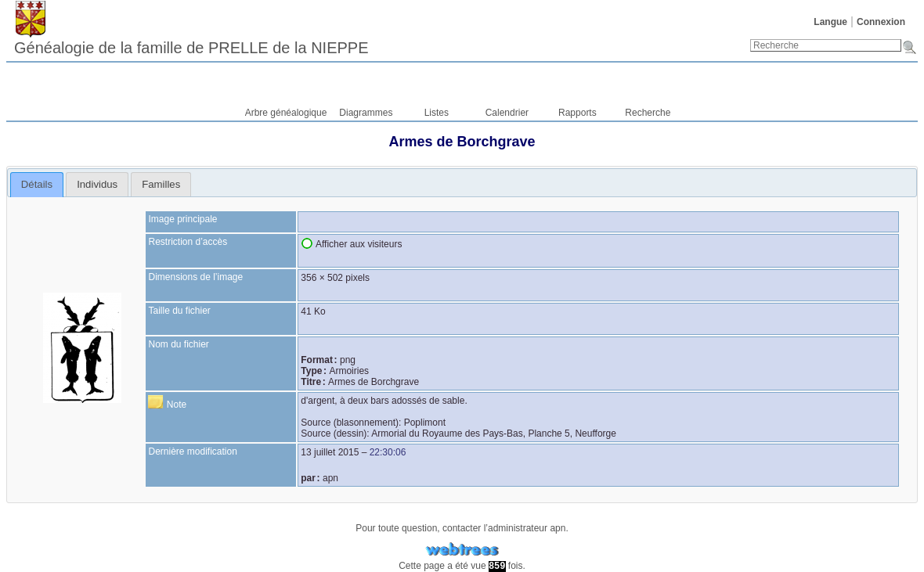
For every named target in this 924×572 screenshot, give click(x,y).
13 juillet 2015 (330, 452)
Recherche (648, 113)
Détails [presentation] (37, 184)
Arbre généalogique (286, 113)
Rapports (577, 113)
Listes (437, 113)
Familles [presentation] (161, 184)
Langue (830, 22)
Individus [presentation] (97, 184)
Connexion (881, 22)
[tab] (37, 185)
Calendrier (507, 113)
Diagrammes (366, 113)
